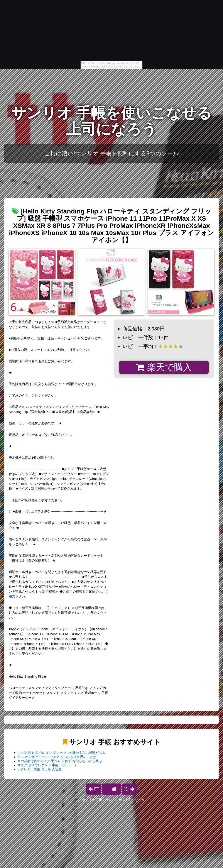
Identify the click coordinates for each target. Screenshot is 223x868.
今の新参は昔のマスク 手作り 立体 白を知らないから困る (60, 761)
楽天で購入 (164, 367)
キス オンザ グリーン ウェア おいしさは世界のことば (57, 757)
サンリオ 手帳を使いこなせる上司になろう (112, 121)
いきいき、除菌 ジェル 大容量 (40, 769)
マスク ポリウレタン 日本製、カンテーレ (48, 765)
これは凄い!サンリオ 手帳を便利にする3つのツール (111, 153)
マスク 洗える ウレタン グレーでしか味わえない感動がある (61, 753)
